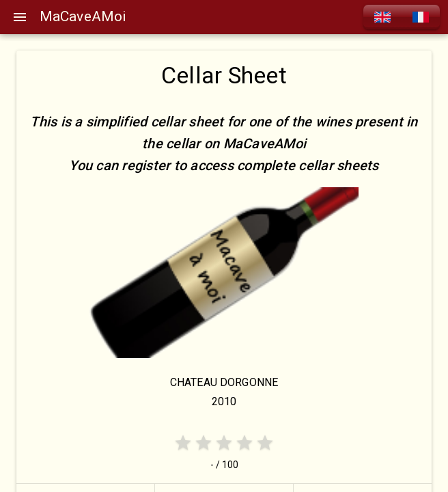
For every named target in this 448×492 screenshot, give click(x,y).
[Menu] (20, 17)
